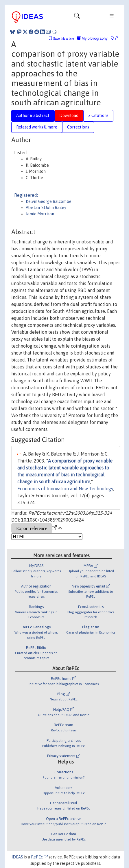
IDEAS (17, 857)
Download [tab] (69, 115)
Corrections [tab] (78, 127)
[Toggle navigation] (77, 17)
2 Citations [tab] (98, 115)
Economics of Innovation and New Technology (65, 489)
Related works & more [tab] (37, 127)
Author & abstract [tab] (33, 115)
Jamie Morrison (40, 214)
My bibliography (92, 38)
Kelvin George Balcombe (49, 201)
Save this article (63, 39)
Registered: (26, 195)
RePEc (39, 857)
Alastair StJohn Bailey (46, 208)
